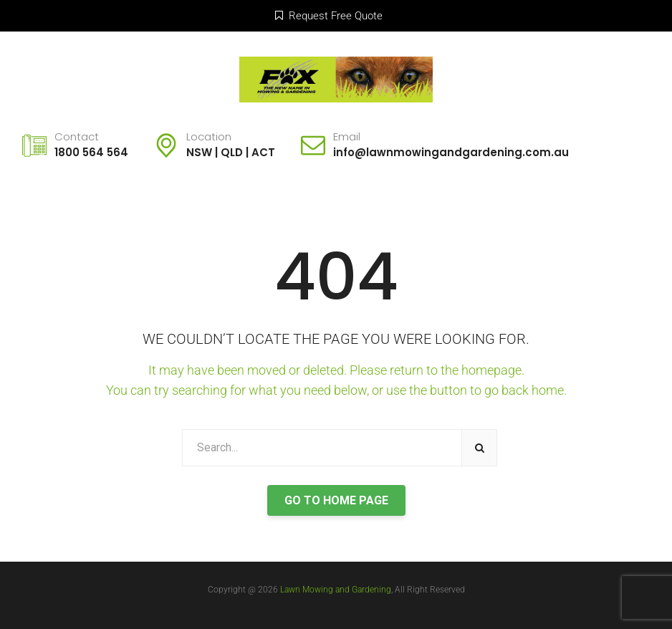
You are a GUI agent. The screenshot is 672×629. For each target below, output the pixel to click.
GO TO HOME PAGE (336, 500)
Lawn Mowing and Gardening (336, 590)
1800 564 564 (91, 152)
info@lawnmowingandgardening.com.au (451, 152)
